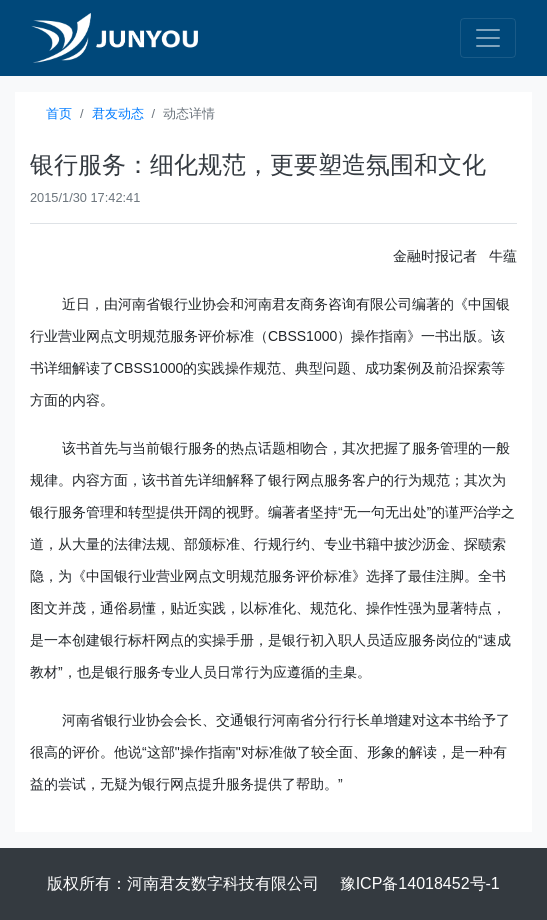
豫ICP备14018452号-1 (420, 883)
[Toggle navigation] (488, 38)
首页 (59, 113)
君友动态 (118, 113)
